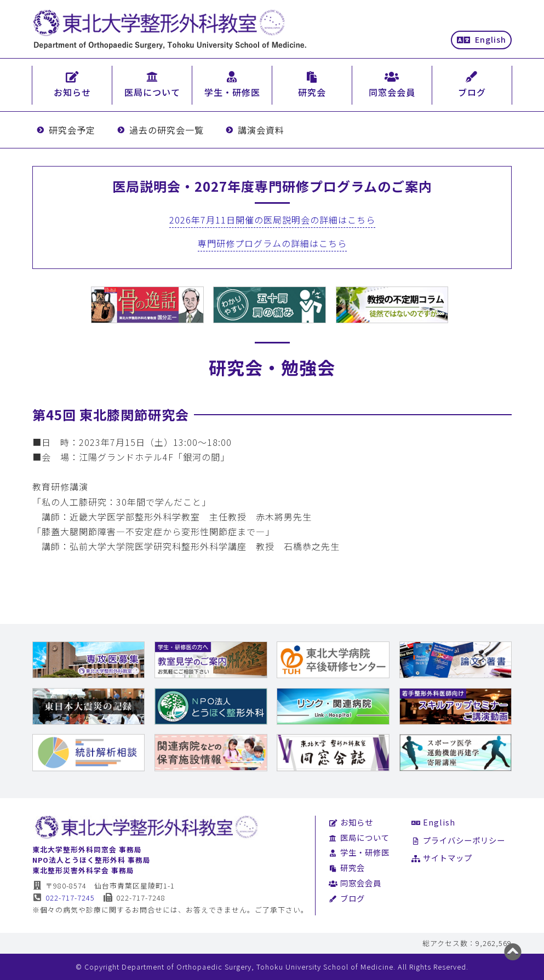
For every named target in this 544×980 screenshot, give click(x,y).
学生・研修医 (359, 852)
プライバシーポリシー (458, 840)
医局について (359, 837)
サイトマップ (442, 858)
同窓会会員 (355, 883)
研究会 (347, 867)
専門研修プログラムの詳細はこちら (272, 243)
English (482, 39)
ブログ (347, 898)
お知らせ (351, 822)
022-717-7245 (64, 898)
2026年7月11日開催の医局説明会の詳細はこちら (272, 220)
